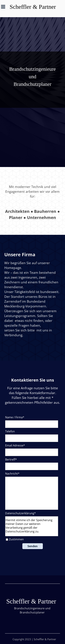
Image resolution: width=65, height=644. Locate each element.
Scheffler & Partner (33, 7)
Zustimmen (16, 539)
